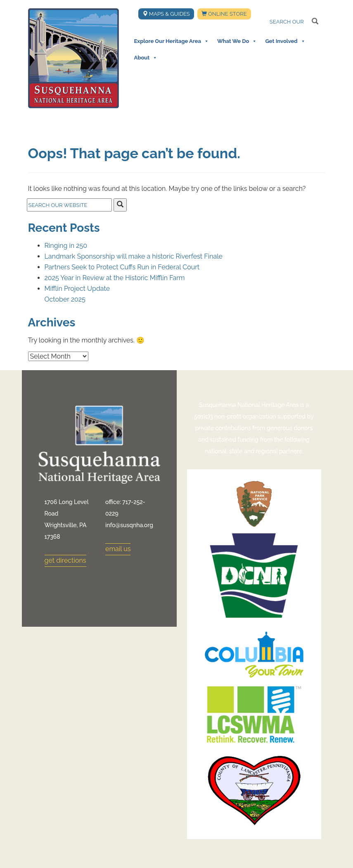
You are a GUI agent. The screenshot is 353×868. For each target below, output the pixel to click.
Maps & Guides (166, 14)
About (146, 58)
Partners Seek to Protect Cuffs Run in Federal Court (122, 267)
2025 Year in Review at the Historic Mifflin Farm (115, 278)
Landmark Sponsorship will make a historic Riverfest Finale (134, 256)
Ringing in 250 (66, 246)
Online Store (224, 14)
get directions (65, 560)
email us (118, 549)
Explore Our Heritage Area (172, 41)
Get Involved (285, 41)
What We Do (237, 41)
